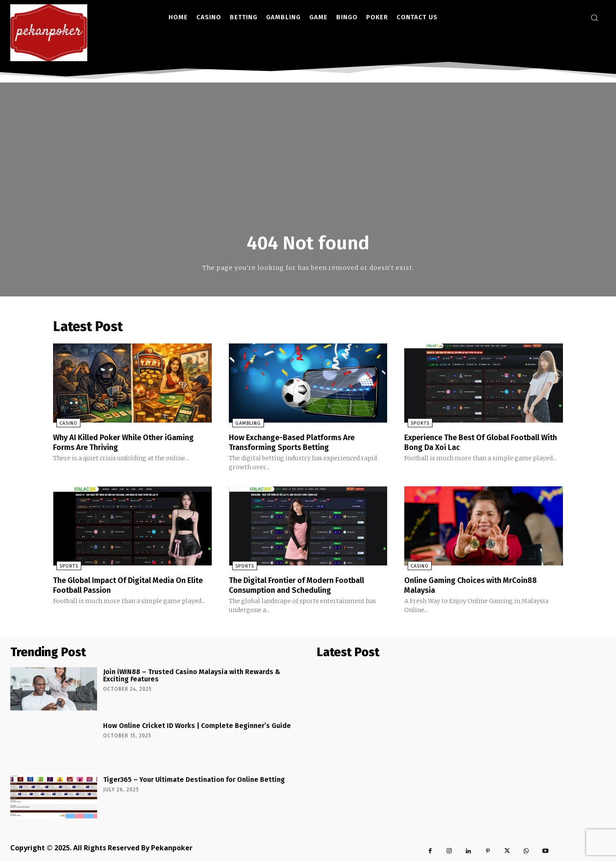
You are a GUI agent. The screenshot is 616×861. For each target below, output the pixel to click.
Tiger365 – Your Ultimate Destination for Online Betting (194, 780)
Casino (65, 425)
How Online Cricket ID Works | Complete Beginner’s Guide (197, 726)
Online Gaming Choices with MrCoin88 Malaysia (478, 586)
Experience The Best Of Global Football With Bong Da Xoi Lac (481, 443)
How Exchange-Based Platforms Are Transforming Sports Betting (299, 443)
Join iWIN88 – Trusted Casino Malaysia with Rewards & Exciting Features (192, 676)
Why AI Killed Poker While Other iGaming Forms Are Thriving (132, 443)
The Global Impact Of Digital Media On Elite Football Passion (127, 586)
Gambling (245, 425)
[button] (594, 18)
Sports (417, 425)
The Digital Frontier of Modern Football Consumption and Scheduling (305, 586)
